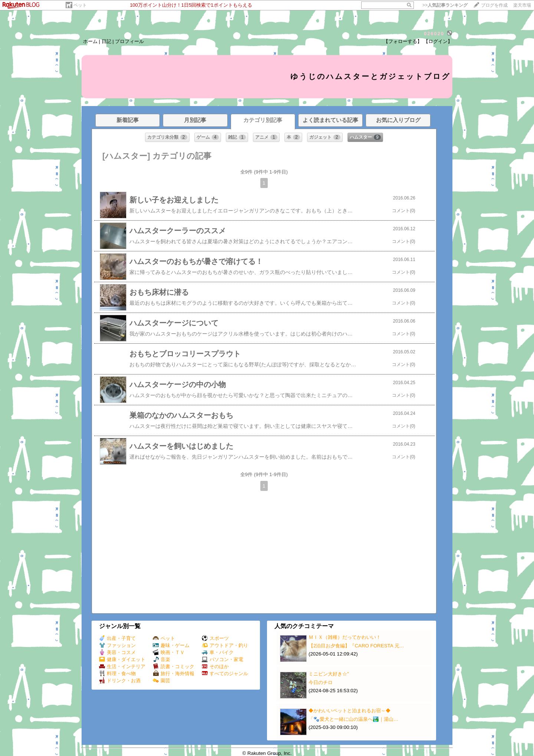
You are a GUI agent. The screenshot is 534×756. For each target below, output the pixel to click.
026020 (434, 34)
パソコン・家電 (222, 659)
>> (445, 5)
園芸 (161, 681)
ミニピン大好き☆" (329, 674)
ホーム (90, 41)
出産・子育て (117, 638)
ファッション (117, 645)
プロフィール (129, 41)
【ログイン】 (438, 41)
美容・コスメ (117, 652)
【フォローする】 (403, 41)
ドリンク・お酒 (120, 681)
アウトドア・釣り (225, 645)
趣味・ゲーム (171, 645)
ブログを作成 (494, 5)
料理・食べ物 (117, 674)
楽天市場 (522, 5)
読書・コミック (174, 666)
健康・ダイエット (122, 659)
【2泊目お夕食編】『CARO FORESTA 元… (356, 646)
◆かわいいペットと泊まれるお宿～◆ (350, 711)
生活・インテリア (122, 666)
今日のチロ (321, 682)
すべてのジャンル (225, 674)
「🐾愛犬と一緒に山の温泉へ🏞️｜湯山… (353, 719)
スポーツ (215, 638)
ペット (80, 5)
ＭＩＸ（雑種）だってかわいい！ (345, 637)
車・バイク (218, 652)
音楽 (161, 659)
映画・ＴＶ (169, 652)
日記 (106, 41)
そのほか (215, 666)
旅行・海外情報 (174, 674)
